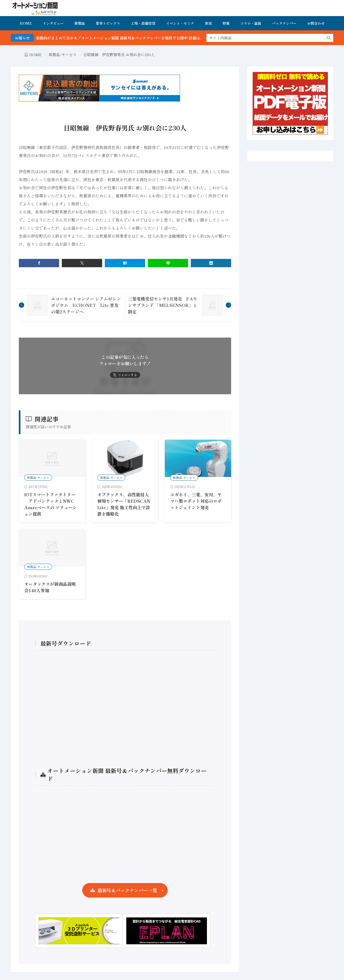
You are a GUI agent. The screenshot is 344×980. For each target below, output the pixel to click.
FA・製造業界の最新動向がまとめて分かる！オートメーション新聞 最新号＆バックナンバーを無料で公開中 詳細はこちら (117, 38)
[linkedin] (211, 263)
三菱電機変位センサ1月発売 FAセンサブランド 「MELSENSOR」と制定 (163, 305)
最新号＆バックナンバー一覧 (127, 890)
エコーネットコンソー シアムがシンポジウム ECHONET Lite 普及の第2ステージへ (86, 305)
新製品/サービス (63, 55)
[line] (168, 263)
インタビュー (53, 23)
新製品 (80, 23)
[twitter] (82, 263)
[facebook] (39, 263)
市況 (208, 23)
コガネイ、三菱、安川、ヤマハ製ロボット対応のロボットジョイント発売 (196, 501)
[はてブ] (125, 263)
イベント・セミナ (180, 23)
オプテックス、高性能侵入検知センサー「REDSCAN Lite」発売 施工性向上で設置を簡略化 (124, 504)
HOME (26, 23)
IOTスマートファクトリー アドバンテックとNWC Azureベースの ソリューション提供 (51, 504)
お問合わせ (316, 23)
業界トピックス (108, 23)
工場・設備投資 (143, 23)
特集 (226, 23)
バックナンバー (284, 23)
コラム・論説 (251, 23)
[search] (329, 38)
